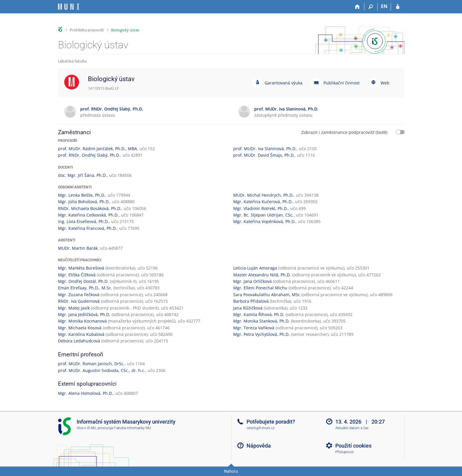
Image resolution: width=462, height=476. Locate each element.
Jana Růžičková (248, 308)
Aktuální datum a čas (352, 428)
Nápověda (259, 446)
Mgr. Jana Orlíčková (252, 281)
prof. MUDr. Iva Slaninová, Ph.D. (265, 149)
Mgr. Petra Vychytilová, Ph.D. (261, 334)
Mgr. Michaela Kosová (80, 328)
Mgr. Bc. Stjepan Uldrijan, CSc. (263, 215)
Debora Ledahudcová (79, 341)
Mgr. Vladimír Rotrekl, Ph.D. (261, 208)
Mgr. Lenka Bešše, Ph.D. (82, 195)
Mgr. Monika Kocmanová (82, 321)
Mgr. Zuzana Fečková (79, 295)
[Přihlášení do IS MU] (398, 7)
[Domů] (358, 7)
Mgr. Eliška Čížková (77, 275)
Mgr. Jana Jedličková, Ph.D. (84, 314)
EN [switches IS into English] (384, 6)
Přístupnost (345, 452)
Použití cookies (353, 446)
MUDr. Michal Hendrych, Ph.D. (263, 195)
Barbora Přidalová (251, 301)
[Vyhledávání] (371, 7)
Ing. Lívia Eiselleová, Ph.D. (83, 221)
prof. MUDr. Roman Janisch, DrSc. (91, 364)
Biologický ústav (125, 30)
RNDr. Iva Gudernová (79, 301)
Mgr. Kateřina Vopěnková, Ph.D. (264, 221)
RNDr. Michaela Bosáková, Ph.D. (90, 208)
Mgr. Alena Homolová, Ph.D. (86, 393)
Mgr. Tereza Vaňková (254, 328)
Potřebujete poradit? (271, 422)
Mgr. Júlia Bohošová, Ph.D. (84, 202)
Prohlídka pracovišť (87, 30)
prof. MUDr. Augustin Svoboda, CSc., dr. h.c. (102, 370)
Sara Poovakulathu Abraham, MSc (267, 295)
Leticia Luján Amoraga (255, 268)
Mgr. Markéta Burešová (81, 268)
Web (385, 83)
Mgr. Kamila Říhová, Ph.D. (259, 314)
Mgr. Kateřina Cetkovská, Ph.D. (88, 215)
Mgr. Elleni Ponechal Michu (260, 288)
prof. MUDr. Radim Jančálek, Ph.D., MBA (98, 149)
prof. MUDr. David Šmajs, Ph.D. (264, 155)
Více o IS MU (86, 428)
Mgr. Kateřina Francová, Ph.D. (87, 228)
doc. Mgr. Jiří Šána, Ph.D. (82, 175)
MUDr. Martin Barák (78, 248)
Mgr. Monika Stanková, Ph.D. (261, 321)
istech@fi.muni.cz (261, 428)
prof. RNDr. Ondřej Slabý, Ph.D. (89, 155)
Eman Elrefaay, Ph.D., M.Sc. (85, 288)
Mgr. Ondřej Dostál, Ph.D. (83, 281)
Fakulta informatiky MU (133, 428)
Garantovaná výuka (284, 83)
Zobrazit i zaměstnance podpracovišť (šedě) (344, 132)
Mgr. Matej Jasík (74, 308)
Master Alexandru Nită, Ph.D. (262, 275)
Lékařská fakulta (72, 61)
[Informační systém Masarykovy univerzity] (69, 7)
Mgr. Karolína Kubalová (81, 334)
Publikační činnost (342, 83)
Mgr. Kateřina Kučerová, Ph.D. (263, 202)
